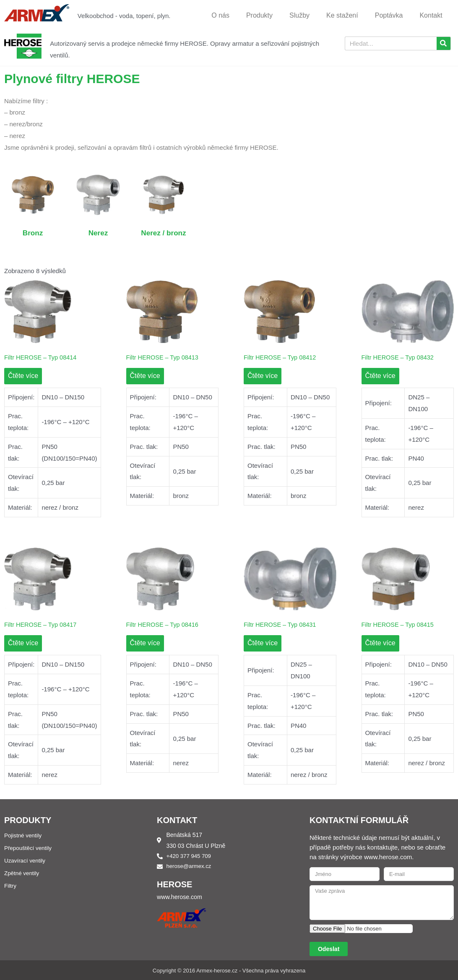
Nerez (98, 232)
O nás (220, 15)
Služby (299, 15)
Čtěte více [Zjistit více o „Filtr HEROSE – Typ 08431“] (263, 644)
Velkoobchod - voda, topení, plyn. (124, 16)
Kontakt (431, 15)
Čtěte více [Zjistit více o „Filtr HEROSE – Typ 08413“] (145, 376)
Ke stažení (342, 15)
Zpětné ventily (22, 873)
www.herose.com (181, 898)
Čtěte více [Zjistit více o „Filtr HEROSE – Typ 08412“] (263, 376)
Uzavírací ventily (26, 861)
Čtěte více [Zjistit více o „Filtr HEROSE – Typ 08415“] (380, 644)
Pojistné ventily (24, 836)
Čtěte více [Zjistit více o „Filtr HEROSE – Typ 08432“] (380, 376)
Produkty (259, 15)
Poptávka (389, 15)
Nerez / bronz (164, 232)
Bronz (33, 232)
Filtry (10, 886)
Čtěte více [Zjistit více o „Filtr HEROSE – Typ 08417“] (23, 644)
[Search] (444, 43)
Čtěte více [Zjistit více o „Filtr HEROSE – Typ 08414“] (23, 376)
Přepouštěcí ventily (29, 848)
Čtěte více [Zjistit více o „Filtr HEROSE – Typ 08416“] (145, 644)
